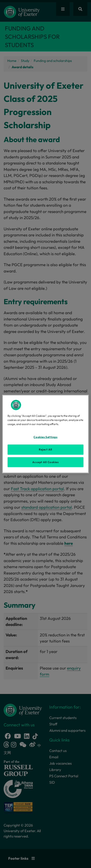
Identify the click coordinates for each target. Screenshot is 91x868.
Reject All (45, 449)
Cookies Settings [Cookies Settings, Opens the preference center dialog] (45, 437)
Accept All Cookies (45, 462)
